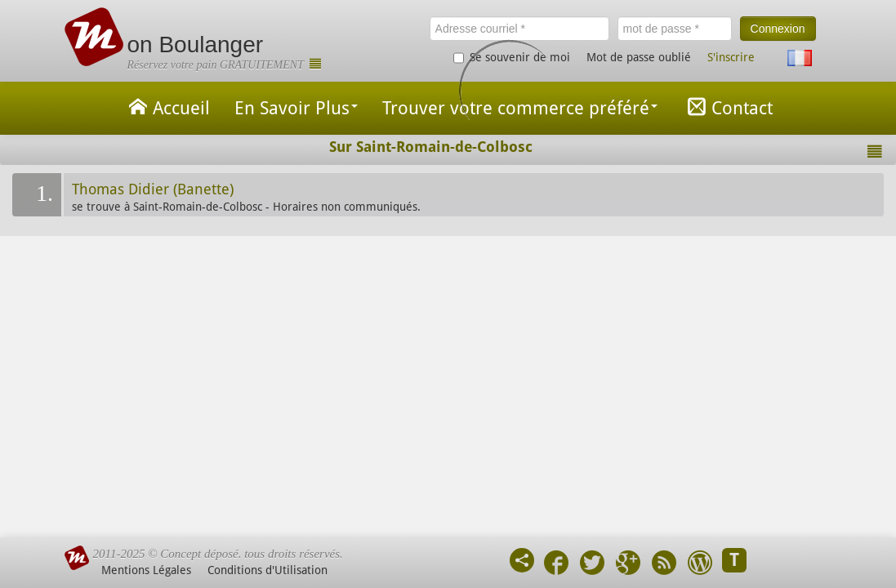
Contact (727, 107)
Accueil (167, 107)
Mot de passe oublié (639, 57)
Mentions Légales (146, 570)
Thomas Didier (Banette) (153, 189)
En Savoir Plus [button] (296, 108)
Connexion (778, 29)
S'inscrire (731, 57)
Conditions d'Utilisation (267, 570)
